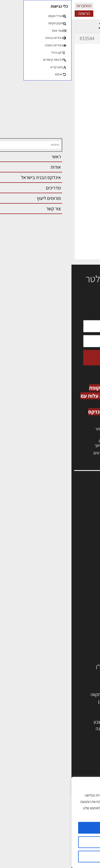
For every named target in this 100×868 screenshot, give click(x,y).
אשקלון (59, 728)
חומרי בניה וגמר (77, 632)
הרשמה (12, 13)
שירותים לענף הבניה (73, 653)
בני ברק (58, 722)
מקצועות (84, 591)
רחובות (59, 701)
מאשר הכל (50, 828)
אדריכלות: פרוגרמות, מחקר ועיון (63, 763)
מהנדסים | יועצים (76, 605)
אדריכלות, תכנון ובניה (75, 500)
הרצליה (58, 708)
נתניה (33, 715)
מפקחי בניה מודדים (74, 612)
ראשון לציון (82, 701)
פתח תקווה (29, 694)
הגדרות (50, 842)
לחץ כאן (64, 440)
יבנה (61, 735)
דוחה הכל (50, 857)
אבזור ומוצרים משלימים (71, 659)
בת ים (86, 728)
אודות (89, 546)
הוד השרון (83, 722)
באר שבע (30, 722)
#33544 (15, 38)
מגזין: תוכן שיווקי (80, 558)
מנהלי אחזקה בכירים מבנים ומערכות (62, 518)
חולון (87, 708)
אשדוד (86, 715)
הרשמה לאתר (82, 529)
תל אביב (84, 694)
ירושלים (58, 694)
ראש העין (83, 735)
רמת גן (33, 701)
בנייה (87, 770)
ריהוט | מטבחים (78, 639)
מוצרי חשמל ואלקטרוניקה (69, 646)
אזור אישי (86, 523)
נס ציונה (31, 728)
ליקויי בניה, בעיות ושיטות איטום (67, 512)
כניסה (78, 435)
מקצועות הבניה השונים (71, 625)
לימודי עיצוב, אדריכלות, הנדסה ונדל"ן (58, 666)
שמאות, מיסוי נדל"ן (77, 506)
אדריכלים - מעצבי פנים (71, 598)
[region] (50, 822)
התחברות (13, 6)
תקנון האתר (84, 564)
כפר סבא (57, 715)
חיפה (34, 708)
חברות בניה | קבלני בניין (70, 618)
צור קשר (87, 541)
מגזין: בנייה (84, 552)
